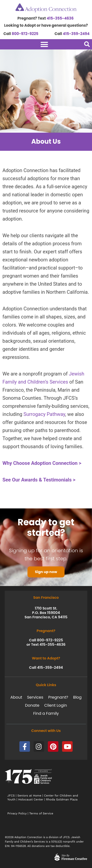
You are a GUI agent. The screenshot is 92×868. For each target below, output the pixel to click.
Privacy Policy (17, 813)
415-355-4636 (60, 18)
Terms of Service (41, 813)
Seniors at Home (29, 796)
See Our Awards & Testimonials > (39, 480)
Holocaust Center (31, 799)
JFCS (11, 796)
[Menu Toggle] (37, 44)
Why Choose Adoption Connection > (42, 463)
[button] (87, 44)
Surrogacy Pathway (44, 414)
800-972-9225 (25, 34)
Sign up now (46, 572)
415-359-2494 (76, 34)
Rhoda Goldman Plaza (62, 799)
